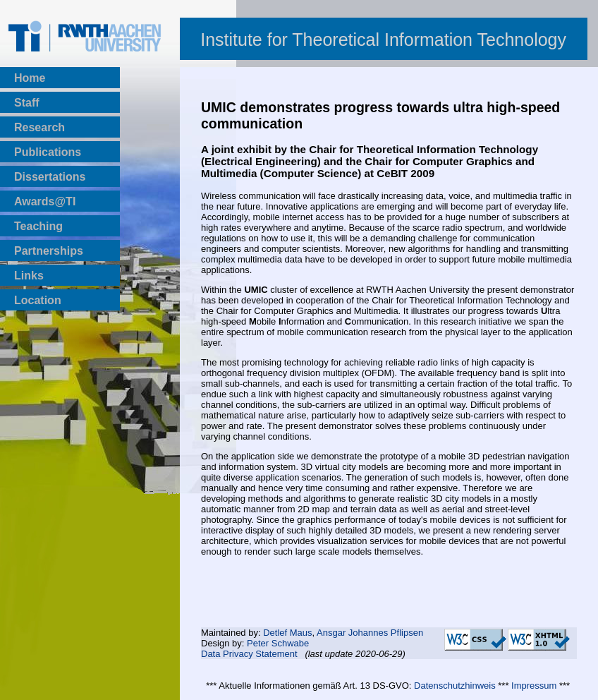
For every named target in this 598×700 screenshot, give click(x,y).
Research (39, 127)
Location (38, 300)
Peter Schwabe (278, 643)
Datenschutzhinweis (455, 686)
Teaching (38, 226)
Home (30, 78)
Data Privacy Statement (249, 654)
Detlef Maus (287, 633)
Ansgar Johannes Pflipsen (370, 633)
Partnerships (49, 251)
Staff (27, 103)
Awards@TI (45, 201)
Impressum (534, 686)
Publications (48, 152)
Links (29, 276)
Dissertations (50, 177)
